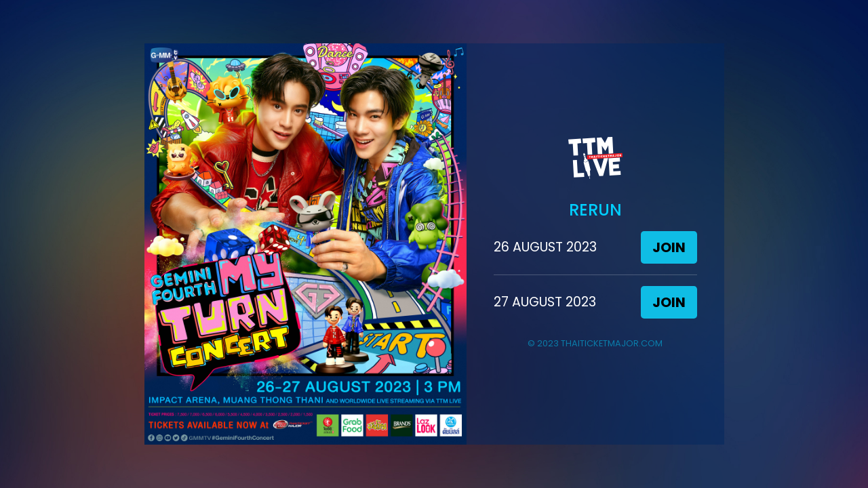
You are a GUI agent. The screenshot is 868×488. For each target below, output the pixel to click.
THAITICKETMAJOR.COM (612, 343)
